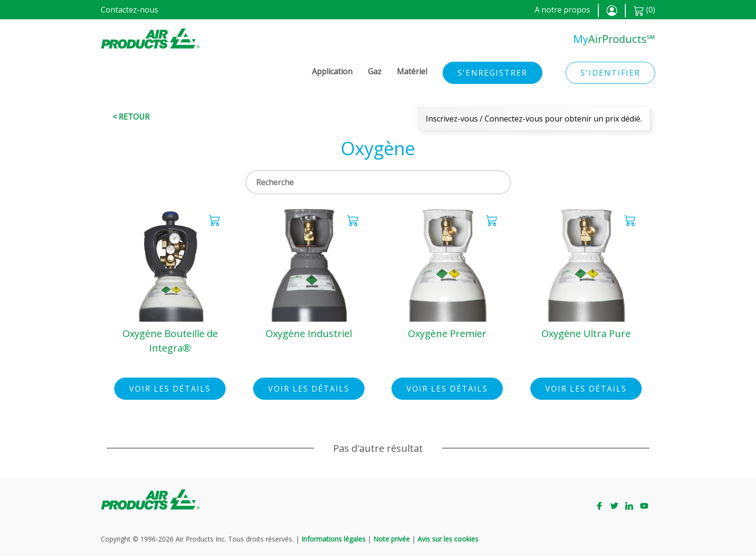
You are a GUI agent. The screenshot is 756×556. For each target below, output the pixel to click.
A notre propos (562, 10)
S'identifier (610, 73)
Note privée (391, 539)
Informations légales (333, 539)
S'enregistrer (493, 73)
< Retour (131, 117)
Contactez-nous (129, 10)
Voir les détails (170, 389)
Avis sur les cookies (448, 539)
